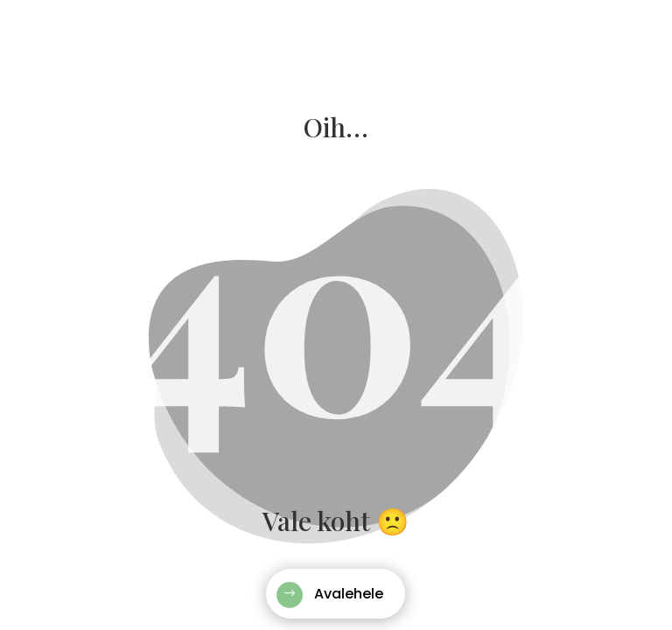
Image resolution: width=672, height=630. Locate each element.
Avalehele (349, 594)
